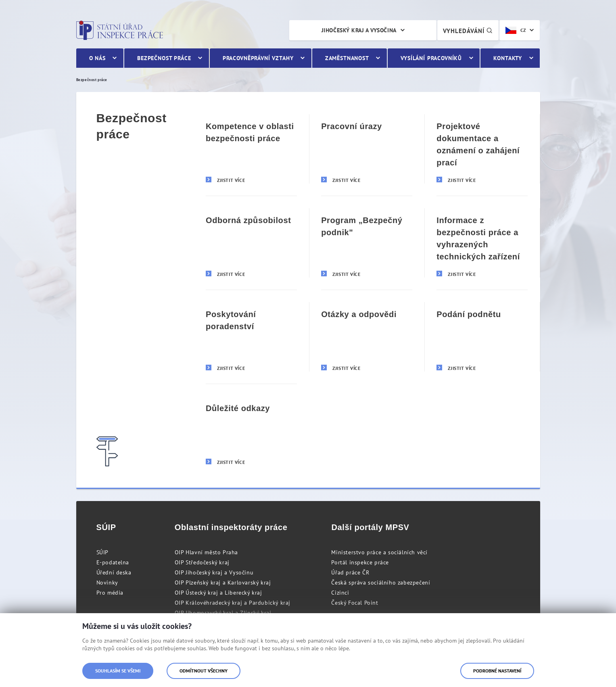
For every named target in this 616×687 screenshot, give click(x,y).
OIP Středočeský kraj (202, 562)
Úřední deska (114, 572)
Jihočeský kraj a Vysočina (359, 30)
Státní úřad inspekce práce (120, 30)
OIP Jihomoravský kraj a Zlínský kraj (223, 613)
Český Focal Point (355, 603)
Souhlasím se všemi (118, 671)
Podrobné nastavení (497, 671)
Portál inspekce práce (360, 562)
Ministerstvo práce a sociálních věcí (379, 552)
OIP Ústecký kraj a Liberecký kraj (218, 593)
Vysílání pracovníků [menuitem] (431, 58)
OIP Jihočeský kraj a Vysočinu (214, 572)
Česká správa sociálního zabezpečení (381, 583)
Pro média (110, 593)
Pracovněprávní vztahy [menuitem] (258, 58)
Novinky (107, 583)
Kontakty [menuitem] (508, 58)
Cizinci (340, 593)
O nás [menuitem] (97, 58)
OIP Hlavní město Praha (206, 552)
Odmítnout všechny (204, 671)
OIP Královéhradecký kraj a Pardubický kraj (233, 603)
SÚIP (102, 552)
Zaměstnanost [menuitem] (347, 58)
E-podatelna (113, 562)
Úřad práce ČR (350, 572)
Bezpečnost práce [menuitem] (164, 58)
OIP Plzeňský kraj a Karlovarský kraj (223, 583)
